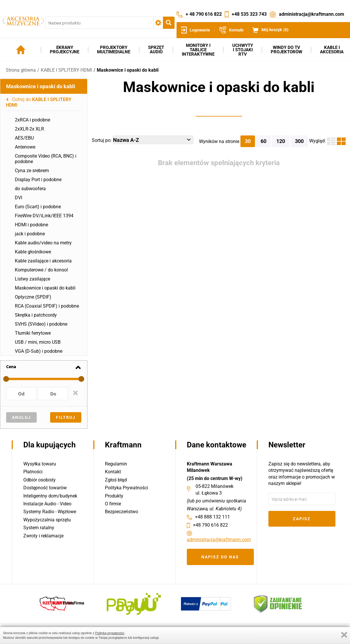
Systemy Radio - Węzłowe (50, 512)
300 (299, 141)
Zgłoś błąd (116, 480)
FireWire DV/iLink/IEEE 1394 (44, 216)
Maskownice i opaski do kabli (128, 70)
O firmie (113, 504)
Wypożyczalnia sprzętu (47, 520)
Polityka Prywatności (126, 488)
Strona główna (21, 70)
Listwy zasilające (32, 279)
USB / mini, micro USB (38, 342)
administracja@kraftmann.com (312, 14)
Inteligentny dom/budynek (50, 496)
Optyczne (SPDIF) (33, 297)
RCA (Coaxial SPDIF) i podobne (47, 306)
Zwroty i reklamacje (43, 536)
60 (263, 141)
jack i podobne (30, 234)
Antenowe (25, 147)
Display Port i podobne (38, 180)
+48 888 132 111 (212, 517)
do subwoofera (30, 189)
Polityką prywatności (110, 633)
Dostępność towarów (45, 488)
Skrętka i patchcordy (36, 315)
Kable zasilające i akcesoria (43, 261)
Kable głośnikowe (33, 252)
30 (248, 141)
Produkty (114, 496)
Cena (11, 366)
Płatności (33, 472)
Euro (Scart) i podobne (38, 207)
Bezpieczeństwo (122, 512)
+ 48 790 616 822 (204, 14)
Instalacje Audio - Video (47, 504)
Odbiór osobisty (39, 480)
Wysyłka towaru (40, 464)
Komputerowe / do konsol (41, 270)
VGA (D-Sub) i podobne (39, 351)
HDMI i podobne (31, 225)
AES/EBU (24, 138)
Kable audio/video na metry (43, 243)
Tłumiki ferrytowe (33, 333)
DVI (19, 198)
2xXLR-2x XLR (29, 129)
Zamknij (344, 635)
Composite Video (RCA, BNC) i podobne (46, 159)
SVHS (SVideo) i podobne (41, 324)
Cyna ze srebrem (32, 171)
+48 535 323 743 (249, 14)
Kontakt (113, 472)
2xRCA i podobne (32, 120)
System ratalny (39, 528)
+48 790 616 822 (210, 525)
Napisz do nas (220, 557)
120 (281, 141)
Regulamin (116, 464)
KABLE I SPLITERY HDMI (66, 70)
